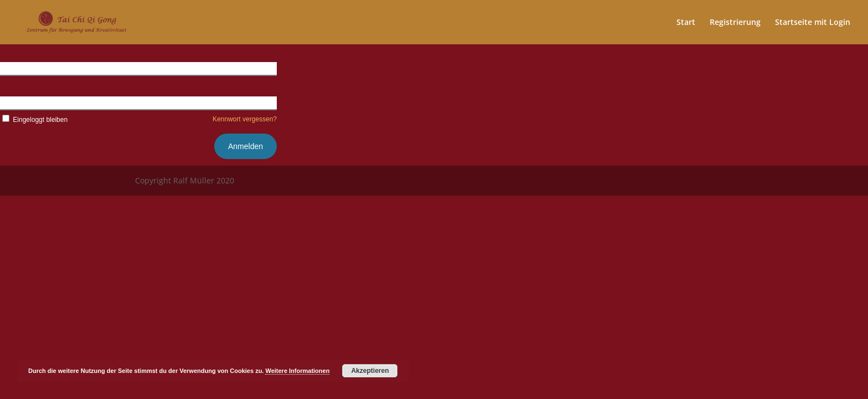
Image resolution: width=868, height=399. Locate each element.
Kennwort (16, 103)
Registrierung (735, 23)
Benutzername (25, 68)
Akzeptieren (370, 371)
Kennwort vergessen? (245, 119)
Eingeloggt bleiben (34, 120)
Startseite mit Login (813, 23)
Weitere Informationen (297, 371)
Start (686, 23)
